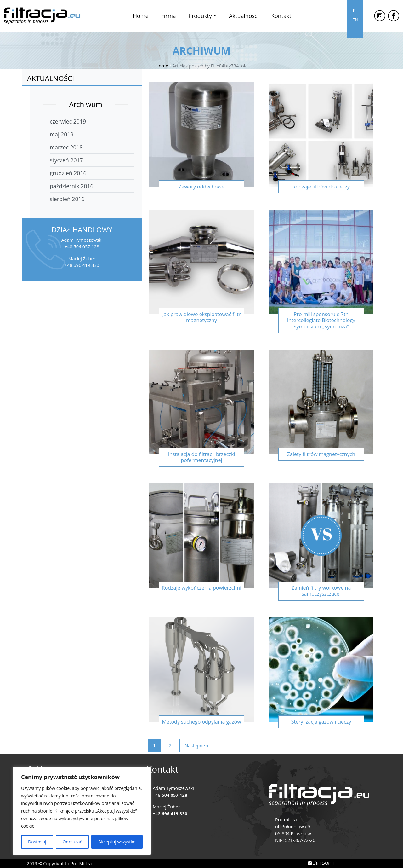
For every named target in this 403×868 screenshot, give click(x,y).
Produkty (200, 16)
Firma (169, 16)
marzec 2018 (66, 147)
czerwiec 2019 (68, 121)
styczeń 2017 (66, 160)
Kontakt (281, 16)
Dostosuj (37, 842)
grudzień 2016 (68, 173)
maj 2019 (62, 134)
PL (355, 11)
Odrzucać (72, 842)
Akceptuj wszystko (117, 842)
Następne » (196, 746)
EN (355, 20)
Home (141, 16)
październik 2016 (72, 186)
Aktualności (244, 16)
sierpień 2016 (67, 199)
